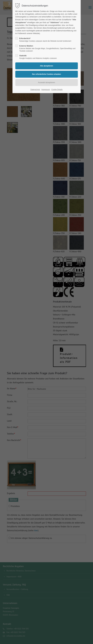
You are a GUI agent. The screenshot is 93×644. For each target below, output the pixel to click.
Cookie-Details (57, 90)
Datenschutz (35, 90)
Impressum (46, 90)
